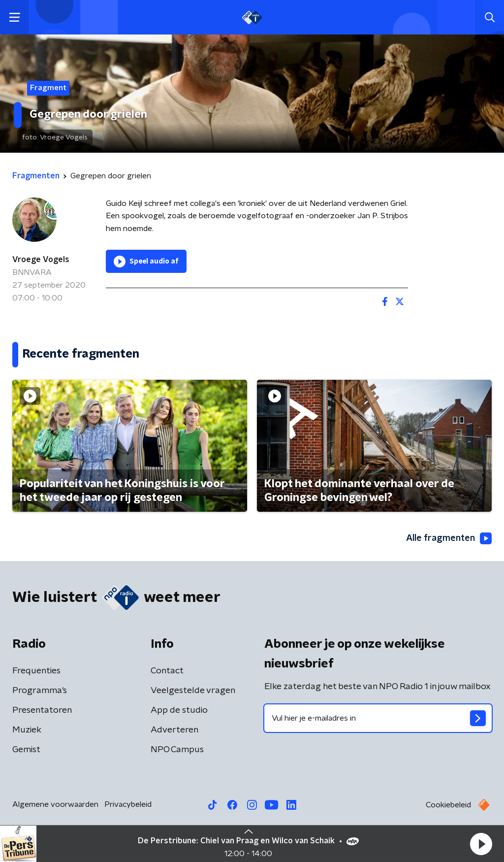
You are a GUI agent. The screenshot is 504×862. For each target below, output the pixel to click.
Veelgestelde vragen (193, 691)
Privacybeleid (128, 804)
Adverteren (174, 730)
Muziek (27, 730)
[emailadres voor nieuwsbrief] (378, 718)
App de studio (179, 710)
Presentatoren (42, 710)
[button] (481, 844)
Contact (167, 671)
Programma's (40, 691)
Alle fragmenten (449, 538)
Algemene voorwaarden (55, 804)
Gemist (26, 750)
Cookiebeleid (448, 805)
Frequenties (36, 671)
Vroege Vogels (41, 260)
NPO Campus (177, 750)
